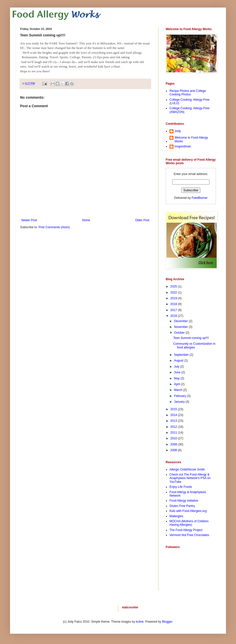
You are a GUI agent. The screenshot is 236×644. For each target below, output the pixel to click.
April (177, 384)
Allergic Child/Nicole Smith (187, 470)
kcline (140, 622)
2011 (174, 433)
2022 (174, 292)
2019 (174, 298)
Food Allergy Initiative (184, 501)
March (179, 390)
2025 (174, 286)
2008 (174, 450)
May (177, 378)
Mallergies (176, 516)
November (181, 327)
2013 (174, 421)
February (180, 396)
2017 (174, 310)
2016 (174, 316)
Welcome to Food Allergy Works (191, 139)
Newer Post (29, 220)
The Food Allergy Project (186, 530)
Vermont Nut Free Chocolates (189, 535)
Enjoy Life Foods (181, 487)
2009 (174, 444)
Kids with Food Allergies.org (188, 511)
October (180, 333)
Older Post (142, 220)
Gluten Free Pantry (182, 506)
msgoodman (183, 146)
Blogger (167, 622)
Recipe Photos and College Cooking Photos (188, 93)
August (179, 361)
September (182, 355)
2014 (174, 415)
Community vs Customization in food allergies (194, 345)
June (178, 372)
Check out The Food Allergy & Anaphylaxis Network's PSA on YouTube (190, 478)
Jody (178, 131)
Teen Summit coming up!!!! (191, 338)
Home (86, 220)
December (181, 321)
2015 (174, 409)
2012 (174, 427)
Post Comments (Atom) (54, 227)
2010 (174, 438)
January (180, 402)
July (177, 367)
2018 (174, 304)
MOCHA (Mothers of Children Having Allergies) (189, 523)
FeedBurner (199, 198)
